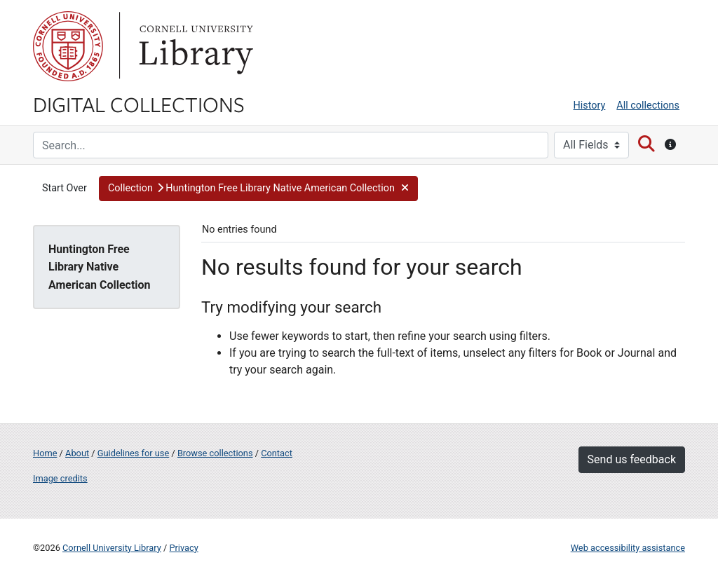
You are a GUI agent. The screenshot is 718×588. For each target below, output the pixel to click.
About (77, 453)
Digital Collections (139, 104)
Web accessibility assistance (628, 548)
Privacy (183, 548)
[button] (258, 189)
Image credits (60, 478)
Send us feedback (632, 459)
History (590, 105)
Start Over (65, 188)
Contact (277, 453)
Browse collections (215, 453)
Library (194, 46)
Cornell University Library (112, 548)
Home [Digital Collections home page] (45, 453)
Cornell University (68, 46)
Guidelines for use (133, 453)
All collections (648, 105)
